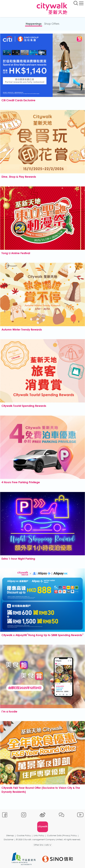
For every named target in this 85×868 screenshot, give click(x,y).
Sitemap (10, 836)
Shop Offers (52, 24)
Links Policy (39, 836)
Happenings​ (34, 24)
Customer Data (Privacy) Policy (62, 836)
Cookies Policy (24, 836)
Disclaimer (9, 840)
